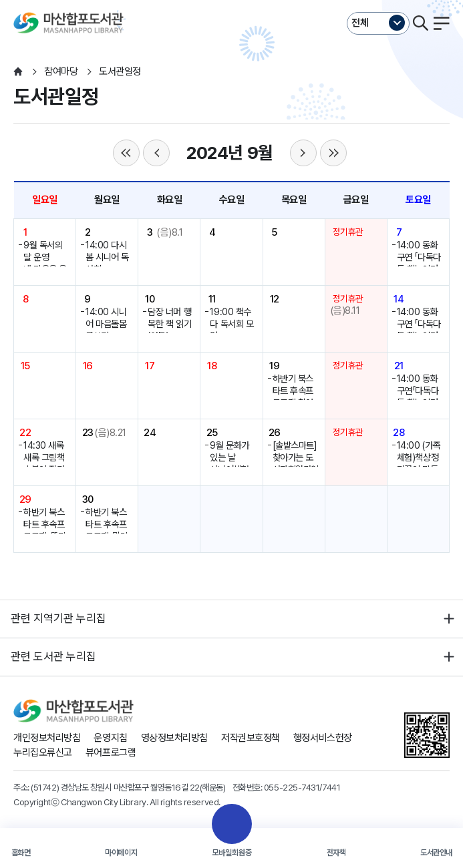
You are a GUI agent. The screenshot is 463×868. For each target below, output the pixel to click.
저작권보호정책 (251, 738)
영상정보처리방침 (174, 738)
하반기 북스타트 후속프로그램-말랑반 (107, 530)
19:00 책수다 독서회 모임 (231, 324)
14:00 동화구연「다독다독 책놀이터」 (419, 391)
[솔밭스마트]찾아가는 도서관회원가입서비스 (296, 464)
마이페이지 (121, 853)
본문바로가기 (231, 0)
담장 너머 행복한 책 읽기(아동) (169, 324)
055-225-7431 (292, 787)
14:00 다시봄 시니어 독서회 (107, 257)
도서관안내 (436, 853)
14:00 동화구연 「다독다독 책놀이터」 (419, 257)
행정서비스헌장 (323, 738)
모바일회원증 (232, 853)
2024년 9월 (229, 153)
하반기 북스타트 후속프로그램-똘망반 (44, 530)
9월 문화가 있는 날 (229, 451)
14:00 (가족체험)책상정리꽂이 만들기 (419, 464)
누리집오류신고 (43, 752)
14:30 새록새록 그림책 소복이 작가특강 (44, 464)
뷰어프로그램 (111, 752)
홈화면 (21, 853)
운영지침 (110, 738)
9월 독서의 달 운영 (43, 251)
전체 (360, 23)
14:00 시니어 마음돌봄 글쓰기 (106, 324)
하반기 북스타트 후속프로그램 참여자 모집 (293, 397)
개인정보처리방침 (47, 738)
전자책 (336, 853)
